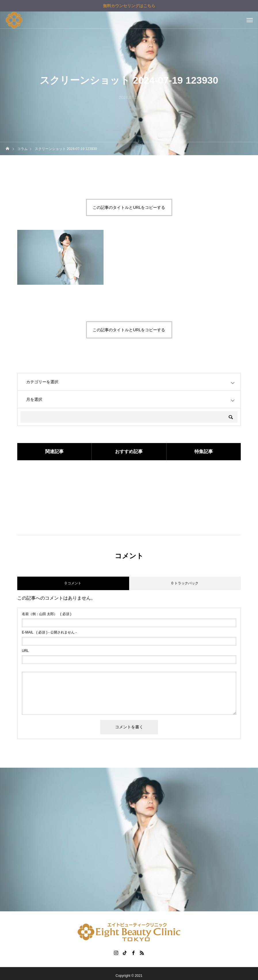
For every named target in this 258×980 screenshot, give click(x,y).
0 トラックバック (185, 583)
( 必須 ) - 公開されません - (49, 632)
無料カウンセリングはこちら (129, 6)
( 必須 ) (47, 614)
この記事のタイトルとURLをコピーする (129, 207)
